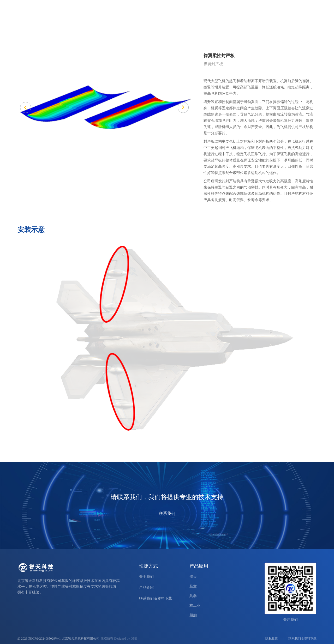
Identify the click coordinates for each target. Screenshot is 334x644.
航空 (193, 586)
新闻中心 (246, 17)
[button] (183, 107)
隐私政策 (272, 639)
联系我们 (167, 513)
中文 (299, 6)
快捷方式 (148, 566)
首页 (182, 17)
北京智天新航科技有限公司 (81, 639)
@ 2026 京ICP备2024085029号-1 (39, 639)
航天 (193, 577)
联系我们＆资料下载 (300, 17)
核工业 (195, 606)
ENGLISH (285, 6)
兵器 (193, 596)
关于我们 (269, 17)
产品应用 (224, 17)
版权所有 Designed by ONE (119, 639)
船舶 (193, 615)
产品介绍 (201, 17)
